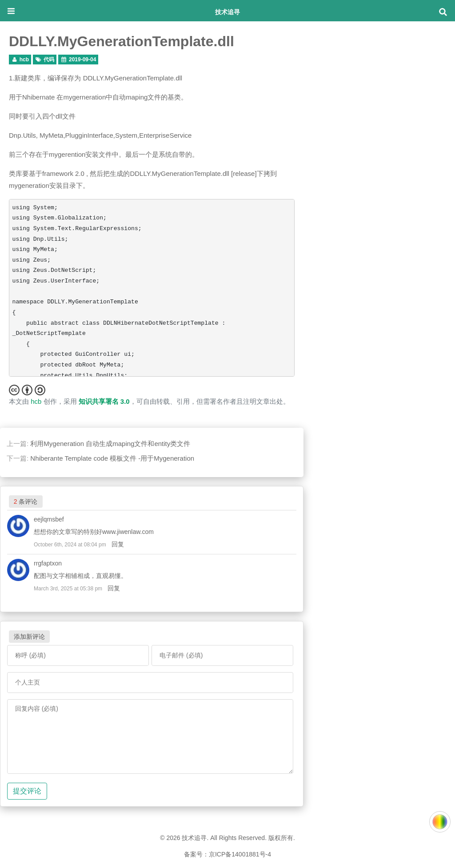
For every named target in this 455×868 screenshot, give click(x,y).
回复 (118, 544)
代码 (49, 60)
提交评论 (27, 791)
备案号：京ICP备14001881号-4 (227, 854)
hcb (24, 60)
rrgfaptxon (48, 563)
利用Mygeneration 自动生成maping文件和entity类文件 (110, 444)
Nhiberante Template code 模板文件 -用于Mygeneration (112, 458)
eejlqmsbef (49, 519)
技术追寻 (227, 12)
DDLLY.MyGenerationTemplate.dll (122, 41)
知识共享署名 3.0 (104, 401)
